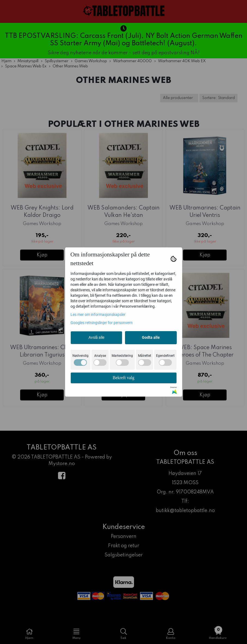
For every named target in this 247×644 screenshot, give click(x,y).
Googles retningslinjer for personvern (102, 323)
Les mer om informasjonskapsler (98, 314)
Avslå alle (96, 337)
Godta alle (151, 337)
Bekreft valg (124, 378)
